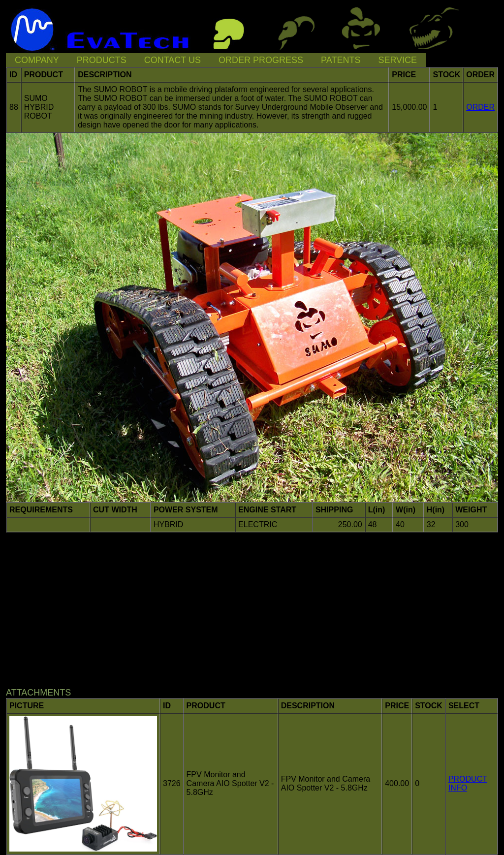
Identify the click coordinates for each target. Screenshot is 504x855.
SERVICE (397, 60)
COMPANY (37, 60)
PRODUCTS (102, 60)
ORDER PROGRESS (261, 60)
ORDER (480, 107)
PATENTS (341, 60)
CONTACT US (173, 60)
